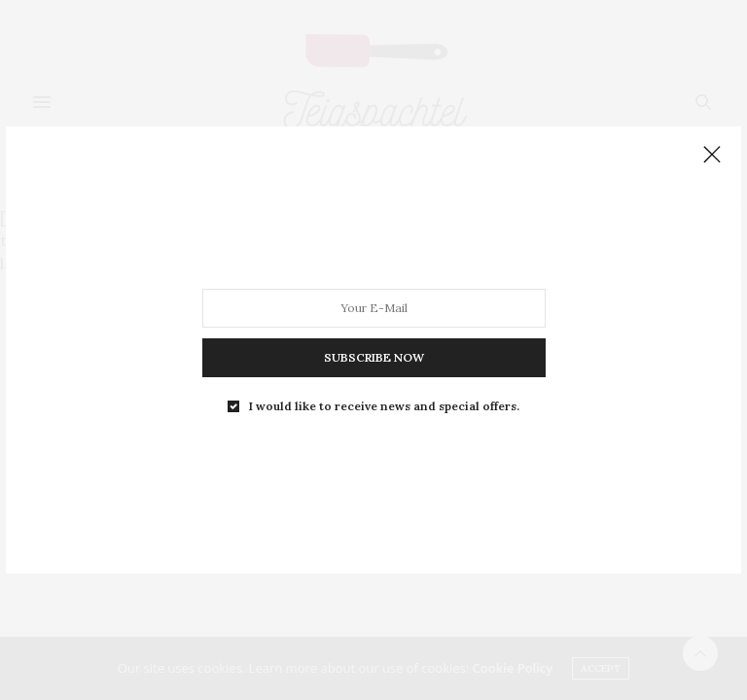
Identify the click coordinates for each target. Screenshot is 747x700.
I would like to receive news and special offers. (384, 406)
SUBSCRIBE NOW (374, 357)
